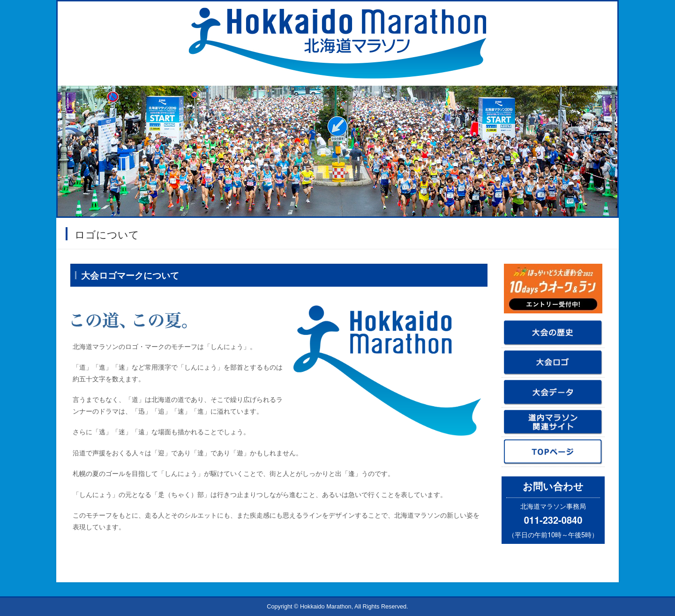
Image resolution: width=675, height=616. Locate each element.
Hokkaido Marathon (326, 607)
